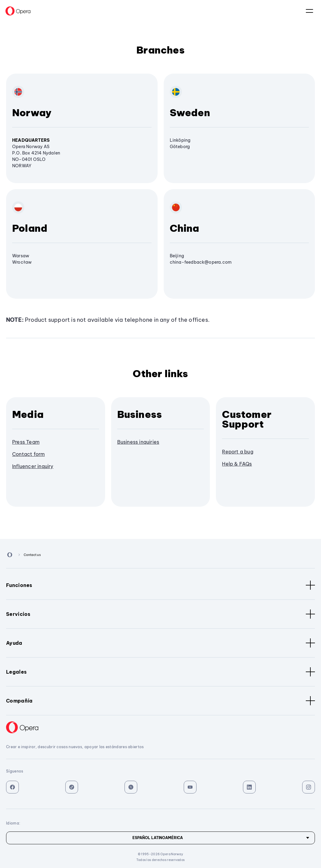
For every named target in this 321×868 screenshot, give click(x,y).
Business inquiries (138, 442)
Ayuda (160, 643)
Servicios (160, 614)
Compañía (160, 701)
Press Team (26, 442)
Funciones (160, 585)
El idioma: (309, 11)
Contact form (28, 454)
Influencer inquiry (33, 466)
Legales (160, 672)
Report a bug (237, 452)
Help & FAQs (237, 464)
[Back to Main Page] (18, 11)
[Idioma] (160, 838)
